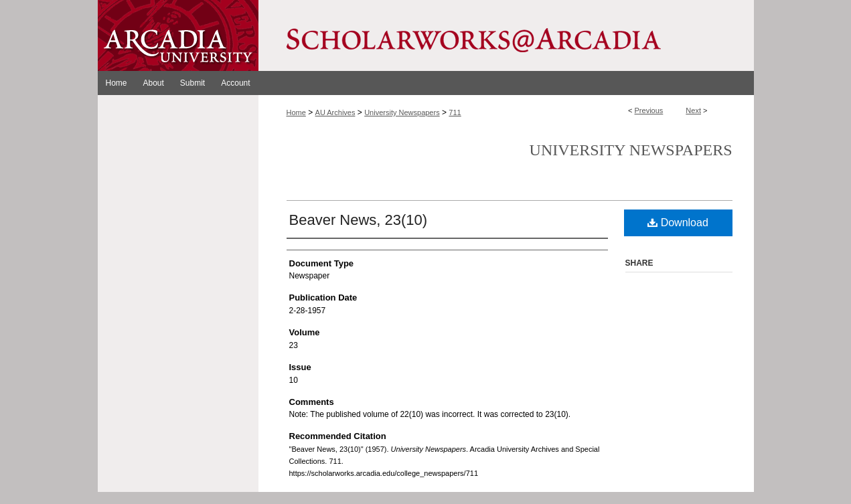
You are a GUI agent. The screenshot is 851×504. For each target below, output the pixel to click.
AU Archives (335, 112)
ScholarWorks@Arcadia (506, 35)
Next (693, 110)
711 (455, 112)
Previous (649, 110)
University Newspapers (402, 112)
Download (678, 223)
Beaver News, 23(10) (359, 220)
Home (296, 112)
